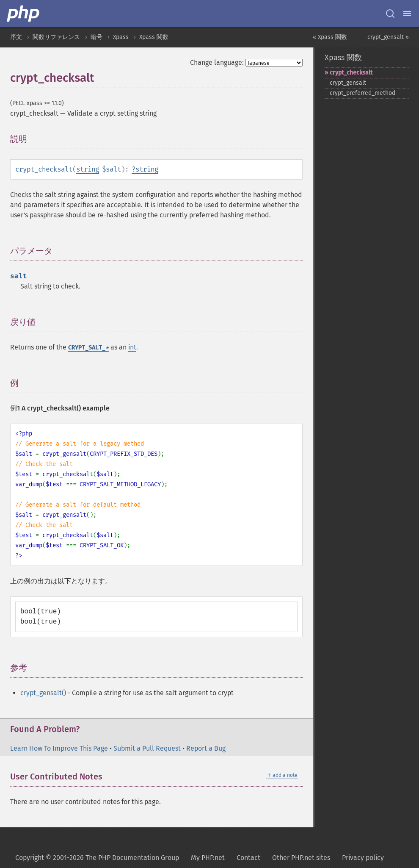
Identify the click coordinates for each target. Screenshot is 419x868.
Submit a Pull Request (147, 748)
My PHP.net (208, 858)
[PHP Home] (24, 14)
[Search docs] (390, 14)
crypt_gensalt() (43, 693)
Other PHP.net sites (301, 858)
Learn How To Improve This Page (59, 748)
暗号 (96, 37)
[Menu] (407, 14)
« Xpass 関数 (330, 37)
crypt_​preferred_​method (362, 93)
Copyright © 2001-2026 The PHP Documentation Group (97, 858)
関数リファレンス (56, 37)
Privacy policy (363, 858)
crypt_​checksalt (351, 73)
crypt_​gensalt (348, 83)
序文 (16, 37)
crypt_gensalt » (388, 37)
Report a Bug (206, 748)
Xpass (121, 37)
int (132, 347)
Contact (248, 858)
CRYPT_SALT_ (88, 348)
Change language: (217, 62)
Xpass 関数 (154, 37)
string (88, 169)
